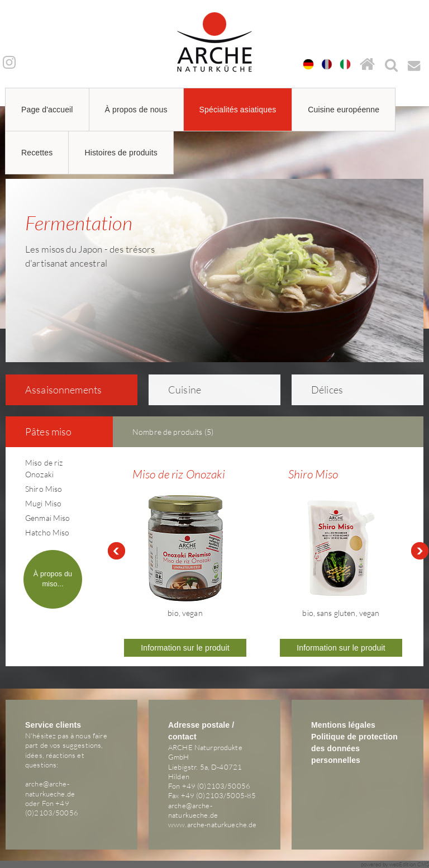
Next (420, 551)
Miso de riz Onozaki (179, 474)
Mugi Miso (43, 503)
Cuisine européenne (344, 110)
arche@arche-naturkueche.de (50, 788)
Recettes (37, 153)
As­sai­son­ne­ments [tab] (56, 390)
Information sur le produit (185, 648)
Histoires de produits (121, 153)
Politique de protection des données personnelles (354, 748)
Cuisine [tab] (177, 390)
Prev (116, 551)
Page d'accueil (47, 110)
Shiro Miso (44, 489)
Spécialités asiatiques (238, 110)
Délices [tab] (320, 390)
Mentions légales (343, 725)
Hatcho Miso (47, 532)
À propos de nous (136, 110)
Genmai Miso (48, 518)
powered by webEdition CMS (395, 864)
